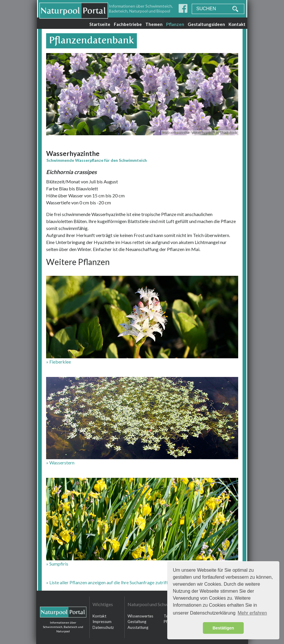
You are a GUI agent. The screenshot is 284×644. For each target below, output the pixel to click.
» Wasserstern (60, 463)
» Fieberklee (59, 362)
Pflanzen (175, 24)
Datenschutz (103, 627)
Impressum (102, 622)
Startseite (100, 24)
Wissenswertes (140, 616)
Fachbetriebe (128, 24)
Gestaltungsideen (206, 24)
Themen (154, 24)
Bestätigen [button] (223, 628)
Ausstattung (138, 627)
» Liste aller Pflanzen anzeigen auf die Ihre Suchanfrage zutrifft (108, 582)
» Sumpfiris (57, 564)
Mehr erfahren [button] (252, 613)
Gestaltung (137, 622)
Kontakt (237, 24)
